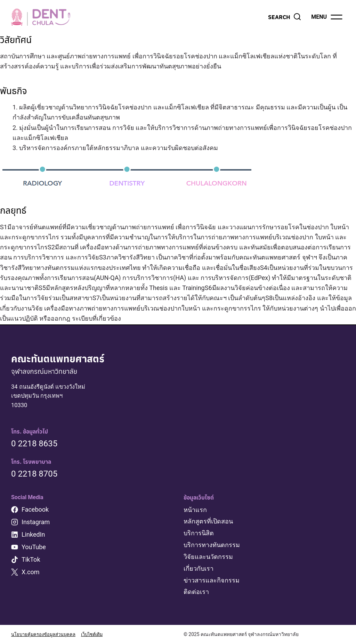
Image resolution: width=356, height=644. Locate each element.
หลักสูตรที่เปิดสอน (208, 523)
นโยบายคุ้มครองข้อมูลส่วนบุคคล (45, 634)
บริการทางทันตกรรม (212, 546)
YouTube (34, 548)
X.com (31, 573)
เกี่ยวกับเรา (199, 569)
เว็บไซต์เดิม (97, 634)
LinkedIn (33, 536)
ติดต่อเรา (196, 592)
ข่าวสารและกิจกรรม (212, 581)
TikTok (31, 561)
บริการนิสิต (199, 534)
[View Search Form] (285, 17)
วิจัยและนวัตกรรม (208, 557)
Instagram (36, 523)
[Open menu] (327, 17)
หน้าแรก (195, 511)
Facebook (35, 511)
